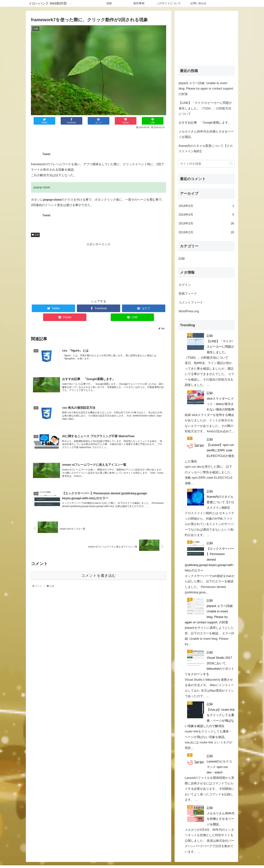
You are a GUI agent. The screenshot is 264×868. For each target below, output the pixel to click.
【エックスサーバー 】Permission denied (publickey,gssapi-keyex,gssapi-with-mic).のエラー (209, 560)
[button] (231, 164)
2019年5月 (206, 206)
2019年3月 (206, 223)
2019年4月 (206, 215)
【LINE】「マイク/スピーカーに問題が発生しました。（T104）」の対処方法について (205, 108)
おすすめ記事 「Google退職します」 (205, 123)
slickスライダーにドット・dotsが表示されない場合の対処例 (220, 404)
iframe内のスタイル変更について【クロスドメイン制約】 (206, 149)
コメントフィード (191, 302)
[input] (206, 164)
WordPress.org (189, 311)
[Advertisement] (99, 139)
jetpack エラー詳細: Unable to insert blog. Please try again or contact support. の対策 (206, 89)
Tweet (46, 154)
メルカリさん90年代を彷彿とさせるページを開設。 (206, 134)
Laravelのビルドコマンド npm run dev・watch (219, 767)
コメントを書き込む (99, 576)
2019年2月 (206, 232)
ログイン (185, 285)
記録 (35, 235)
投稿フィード (188, 294)
